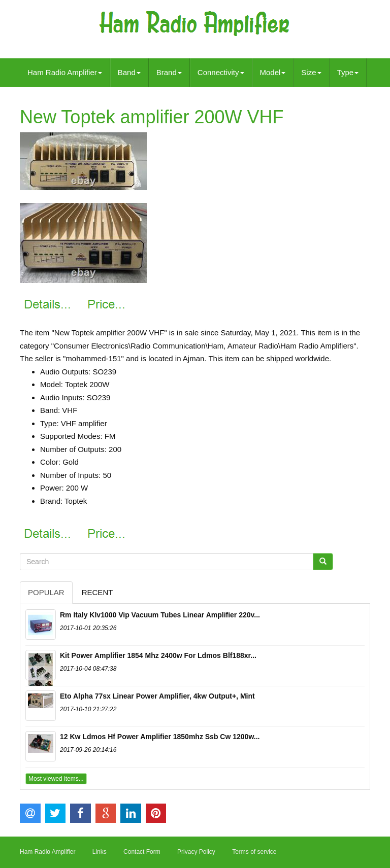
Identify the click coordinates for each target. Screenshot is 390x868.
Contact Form (142, 852)
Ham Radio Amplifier (65, 72)
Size (311, 72)
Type (348, 72)
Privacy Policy (196, 852)
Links (100, 852)
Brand (169, 72)
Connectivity (221, 72)
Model (273, 72)
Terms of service (254, 852)
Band (129, 72)
